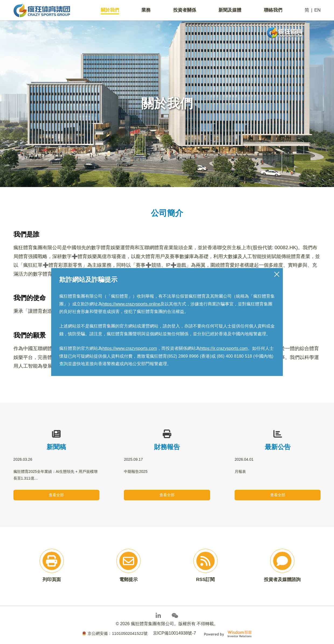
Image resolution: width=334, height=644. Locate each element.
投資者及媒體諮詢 (282, 580)
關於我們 (110, 11)
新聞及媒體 (230, 11)
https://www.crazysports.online (131, 304)
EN (317, 11)
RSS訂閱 (205, 580)
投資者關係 (185, 11)
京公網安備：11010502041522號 (115, 633)
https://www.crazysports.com (130, 348)
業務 (146, 11)
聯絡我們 (273, 11)
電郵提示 (128, 580)
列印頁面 (52, 580)
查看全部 (56, 495)
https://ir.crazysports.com (224, 348)
